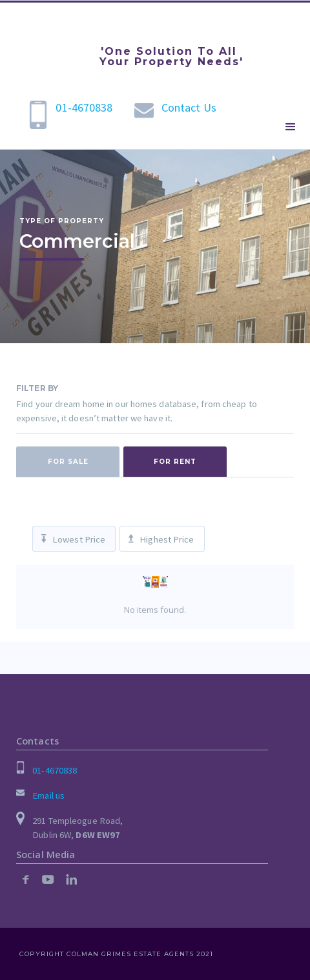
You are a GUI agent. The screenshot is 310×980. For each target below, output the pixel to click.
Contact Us (189, 107)
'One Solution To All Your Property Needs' (171, 57)
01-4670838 (84, 107)
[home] (48, 42)
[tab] (68, 462)
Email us (48, 795)
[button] (291, 127)
